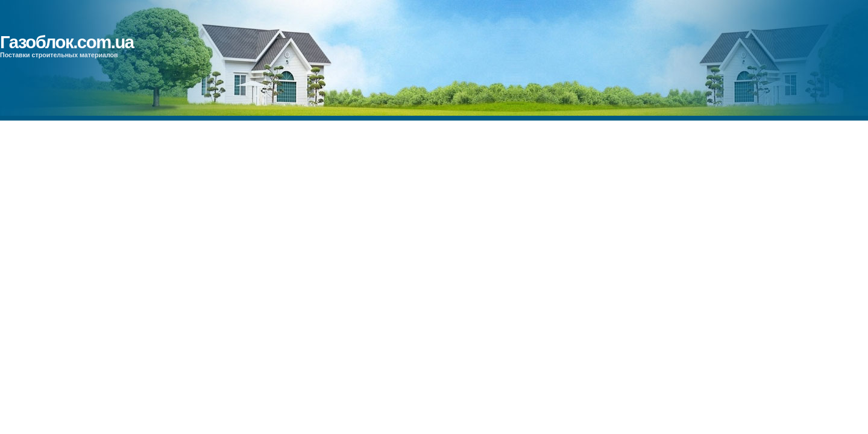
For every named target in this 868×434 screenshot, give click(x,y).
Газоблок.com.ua (67, 42)
